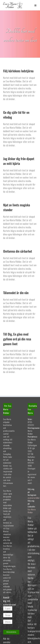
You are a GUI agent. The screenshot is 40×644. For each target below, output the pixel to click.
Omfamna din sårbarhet (18, 251)
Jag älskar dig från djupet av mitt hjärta (19, 161)
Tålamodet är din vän (16, 293)
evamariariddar (34, 498)
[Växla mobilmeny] (36, 5)
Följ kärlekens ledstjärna (18, 71)
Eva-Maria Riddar (32, 511)
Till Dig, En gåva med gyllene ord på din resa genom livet (17, 339)
